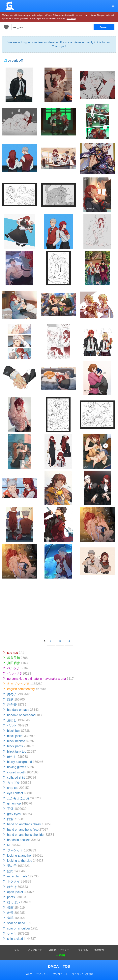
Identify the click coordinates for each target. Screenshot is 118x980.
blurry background (20, 762)
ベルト (12, 725)
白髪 (10, 819)
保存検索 (99, 950)
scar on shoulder (19, 928)
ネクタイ (14, 881)
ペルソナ (14, 668)
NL (9, 845)
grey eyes (14, 814)
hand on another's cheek (24, 824)
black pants (15, 746)
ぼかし (12, 757)
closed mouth (16, 772)
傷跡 (10, 918)
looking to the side (20, 861)
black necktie (16, 741)
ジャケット (15, 850)
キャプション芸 (18, 684)
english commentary (21, 689)
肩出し (12, 720)
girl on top (14, 803)
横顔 (10, 908)
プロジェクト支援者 (83, 974)
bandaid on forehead (21, 715)
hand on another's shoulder (26, 835)
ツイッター (42, 974)
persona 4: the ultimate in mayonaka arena (37, 679)
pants (11, 897)
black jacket (15, 736)
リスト (18, 950)
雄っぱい (14, 902)
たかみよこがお (18, 798)
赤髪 (10, 913)
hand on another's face (23, 830)
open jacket (15, 892)
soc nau (13, 653)
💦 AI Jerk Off (13, 61)
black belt (14, 731)
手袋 (10, 809)
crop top (13, 788)
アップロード (35, 950)
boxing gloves (17, 767)
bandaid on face (18, 710)
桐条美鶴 (14, 658)
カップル (14, 783)
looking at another (19, 856)
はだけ (12, 887)
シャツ (12, 934)
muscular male (17, 876)
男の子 (12, 694)
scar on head (16, 923)
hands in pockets (19, 840)
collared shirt (16, 777)
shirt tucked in (17, 939)
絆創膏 (12, 705)
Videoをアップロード (60, 950)
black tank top (17, 752)
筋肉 (10, 871)
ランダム (83, 950)
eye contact (15, 793)
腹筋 (10, 699)
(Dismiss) (71, 18)
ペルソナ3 (14, 674)
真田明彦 (14, 663)
